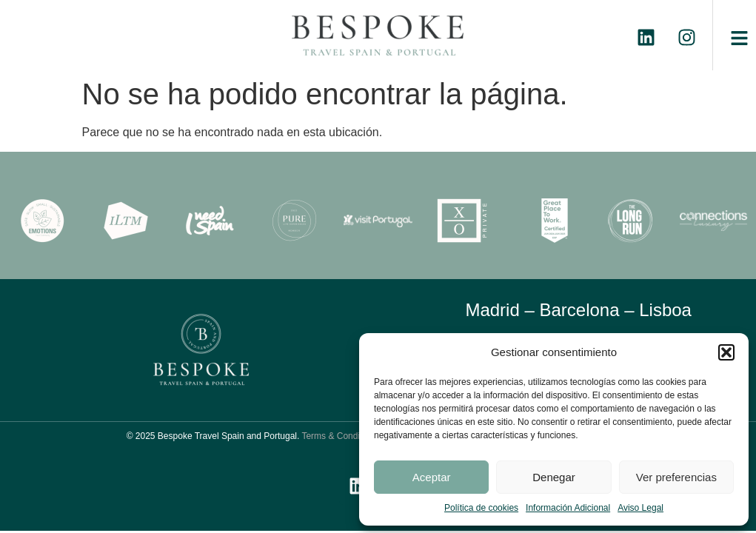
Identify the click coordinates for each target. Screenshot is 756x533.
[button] (726, 352)
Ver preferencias (676, 477)
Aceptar (432, 477)
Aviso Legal (640, 508)
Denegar (554, 477)
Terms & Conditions (340, 436)
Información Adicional (568, 508)
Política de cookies (481, 508)
